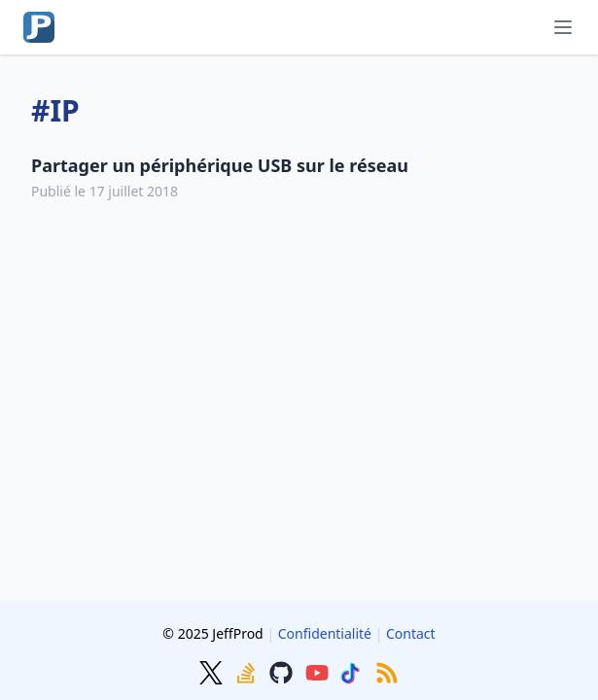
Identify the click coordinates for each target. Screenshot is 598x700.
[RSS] (387, 671)
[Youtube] (319, 671)
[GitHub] (283, 671)
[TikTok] (354, 671)
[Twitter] (213, 671)
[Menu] (563, 27)
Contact (411, 633)
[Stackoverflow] (248, 671)
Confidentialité (325, 633)
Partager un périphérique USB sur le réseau (220, 165)
